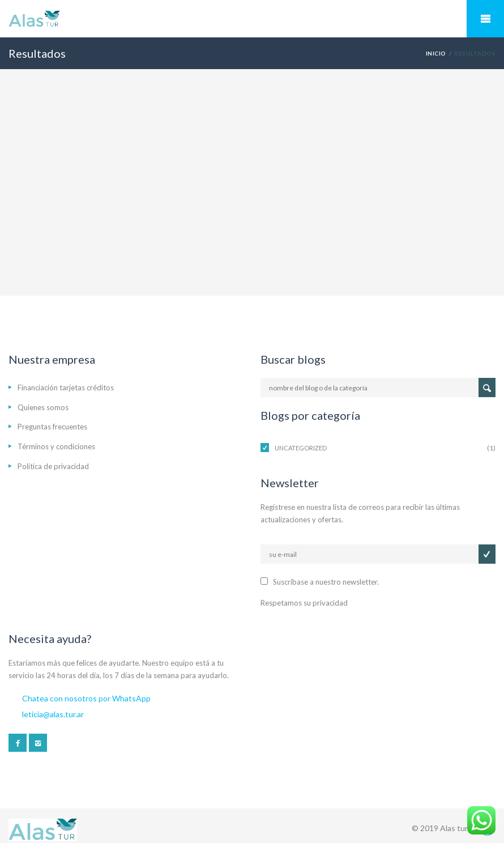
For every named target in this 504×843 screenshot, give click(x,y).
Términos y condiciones (56, 446)
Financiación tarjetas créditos (66, 388)
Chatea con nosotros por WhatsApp (86, 698)
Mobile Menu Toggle (485, 19)
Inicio (436, 53)
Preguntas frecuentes (52, 427)
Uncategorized (301, 448)
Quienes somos (43, 407)
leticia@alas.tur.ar (53, 714)
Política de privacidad (53, 466)
